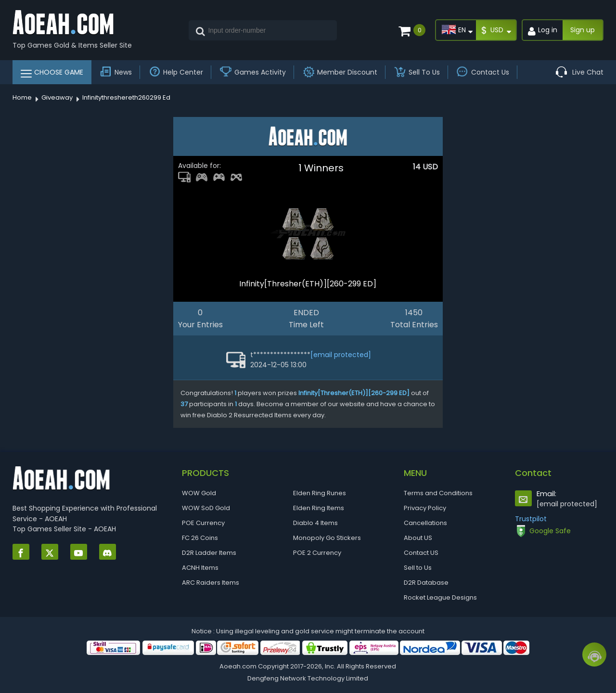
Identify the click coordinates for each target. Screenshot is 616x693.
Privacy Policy (425, 508)
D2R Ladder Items (209, 553)
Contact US (421, 553)
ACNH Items (200, 568)
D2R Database (426, 583)
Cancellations (425, 523)
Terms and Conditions (438, 493)
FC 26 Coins (200, 538)
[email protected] (341, 355)
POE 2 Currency (317, 553)
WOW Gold (199, 493)
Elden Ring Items (319, 508)
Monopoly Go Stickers (327, 538)
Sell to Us (418, 568)
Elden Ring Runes (320, 493)
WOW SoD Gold (206, 508)
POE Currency (203, 523)
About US (418, 538)
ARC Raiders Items (211, 583)
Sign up (583, 30)
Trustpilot (531, 519)
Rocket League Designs (440, 597)
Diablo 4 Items (315, 523)
